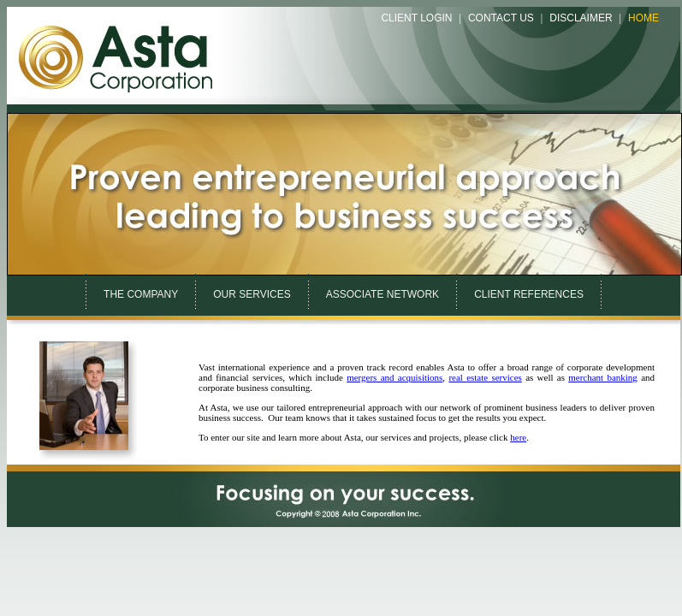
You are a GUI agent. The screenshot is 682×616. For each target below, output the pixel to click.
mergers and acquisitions (394, 377)
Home (643, 18)
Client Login (416, 18)
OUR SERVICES (252, 294)
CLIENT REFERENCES (529, 294)
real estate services (485, 377)
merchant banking (603, 377)
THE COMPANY (141, 294)
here (518, 437)
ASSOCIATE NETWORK (383, 294)
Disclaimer (581, 18)
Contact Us (501, 18)
